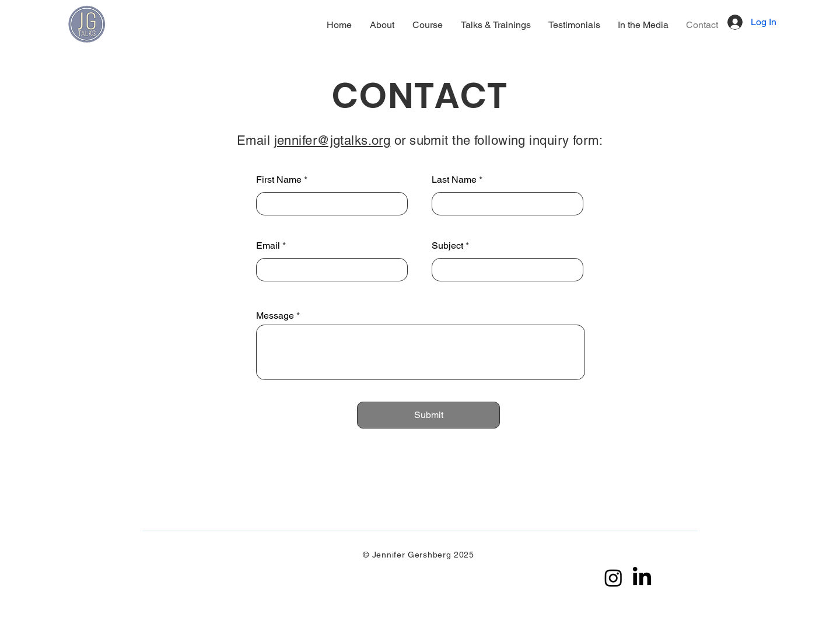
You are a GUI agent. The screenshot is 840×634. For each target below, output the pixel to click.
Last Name (454, 180)
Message (275, 316)
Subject (447, 246)
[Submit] (428, 415)
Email (268, 246)
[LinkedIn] (642, 578)
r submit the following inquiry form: (502, 140)
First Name (279, 180)
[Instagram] (613, 578)
